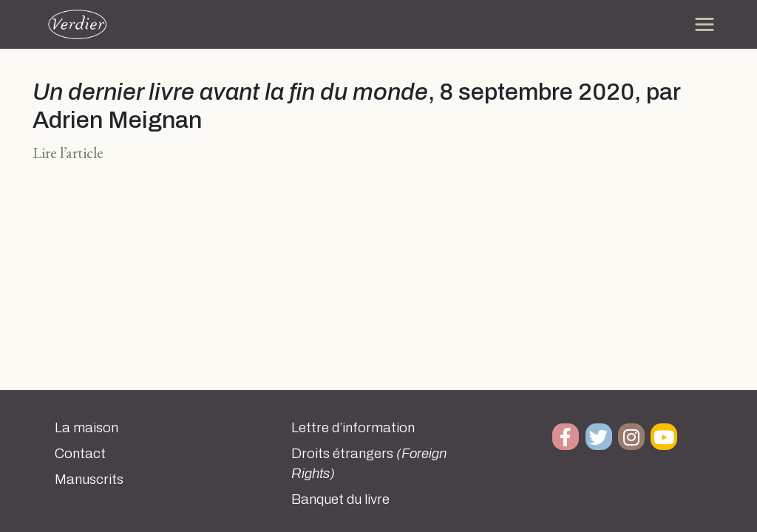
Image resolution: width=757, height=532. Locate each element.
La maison (86, 428)
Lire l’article (68, 153)
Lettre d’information (353, 428)
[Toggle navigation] (705, 24)
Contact (80, 454)
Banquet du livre (340, 499)
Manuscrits (89, 480)
